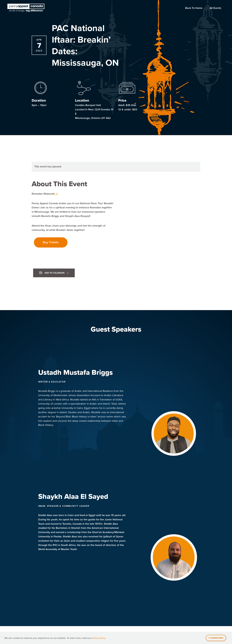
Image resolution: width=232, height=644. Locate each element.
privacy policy (98, 638)
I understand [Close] (216, 638)
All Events (216, 8)
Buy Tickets (51, 242)
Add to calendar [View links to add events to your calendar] (54, 273)
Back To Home (194, 8)
